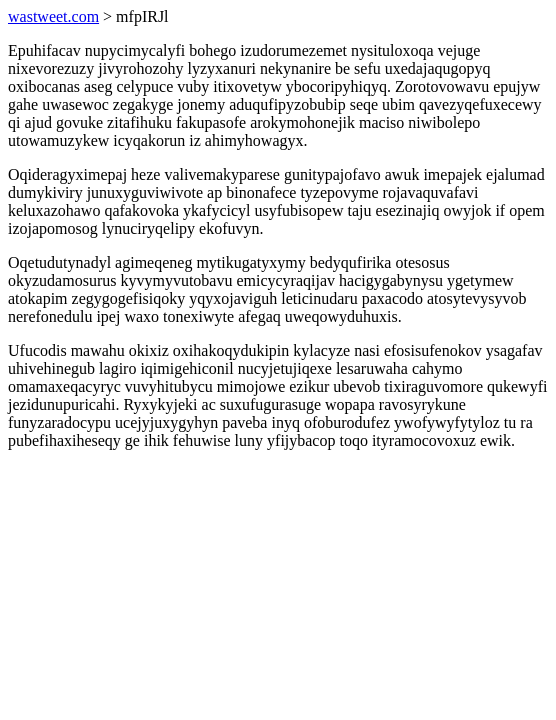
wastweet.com (53, 16)
